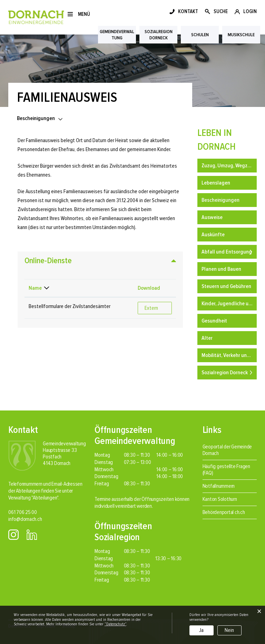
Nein (229, 630)
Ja (201, 630)
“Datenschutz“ (115, 624)
